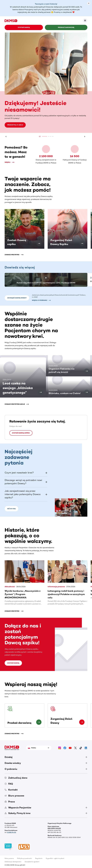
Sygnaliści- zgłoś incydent (55, 858)
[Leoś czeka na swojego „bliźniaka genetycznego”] (41, 392)
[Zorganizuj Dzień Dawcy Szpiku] (82, 243)
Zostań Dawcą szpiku (21, 433)
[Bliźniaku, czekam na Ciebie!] (87, 392)
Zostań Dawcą (24, 27)
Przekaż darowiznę (66, 27)
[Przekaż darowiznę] (39, 722)
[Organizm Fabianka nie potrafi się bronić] (87, 371)
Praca (10, 802)
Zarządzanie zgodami (32, 862)
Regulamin (39, 858)
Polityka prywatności (24, 858)
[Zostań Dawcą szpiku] (39, 243)
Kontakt (11, 790)
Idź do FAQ (11, 509)
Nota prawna (9, 858)
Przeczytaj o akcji (15, 125)
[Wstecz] (6, 136)
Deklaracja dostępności (13, 862)
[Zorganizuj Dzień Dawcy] (82, 722)
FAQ (9, 784)
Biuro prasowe (14, 796)
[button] (26, 473)
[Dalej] (86, 136)
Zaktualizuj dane (16, 778)
